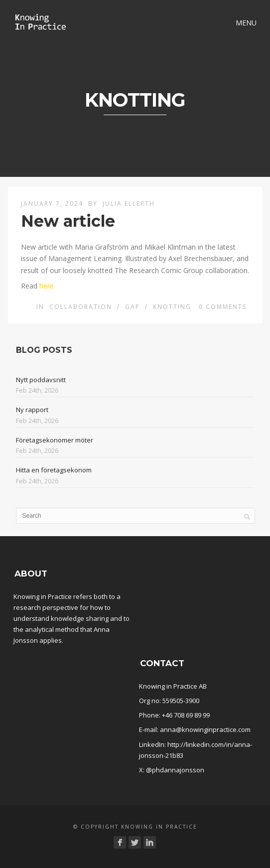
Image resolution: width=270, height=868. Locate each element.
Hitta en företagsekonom (54, 470)
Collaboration (81, 307)
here (47, 286)
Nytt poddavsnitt (41, 380)
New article (68, 221)
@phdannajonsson (175, 770)
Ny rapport (32, 410)
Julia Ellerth (129, 204)
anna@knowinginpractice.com (205, 729)
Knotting (172, 307)
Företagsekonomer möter (55, 440)
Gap (133, 307)
